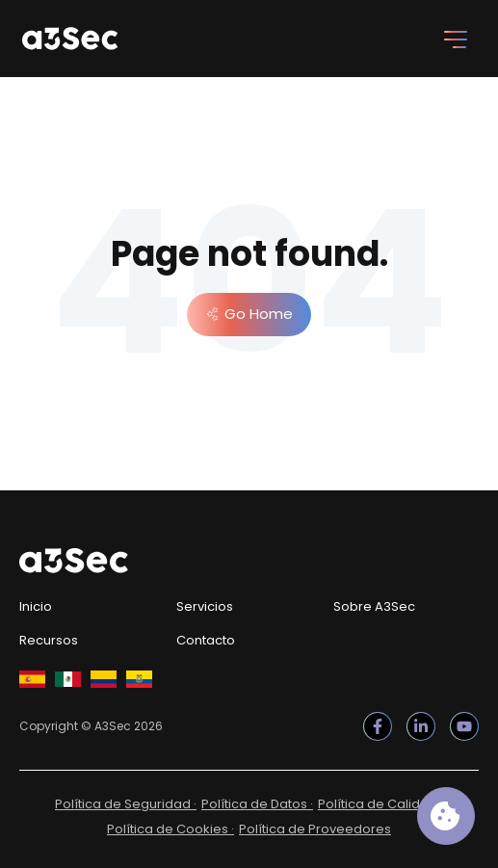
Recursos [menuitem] (49, 640)
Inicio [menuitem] (36, 606)
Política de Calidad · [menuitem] (380, 804)
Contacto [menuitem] (206, 640)
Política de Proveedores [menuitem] (315, 829)
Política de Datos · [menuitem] (257, 804)
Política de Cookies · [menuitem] (170, 829)
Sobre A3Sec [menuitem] (374, 606)
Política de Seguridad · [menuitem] (126, 804)
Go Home (259, 314)
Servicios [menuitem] (205, 606)
